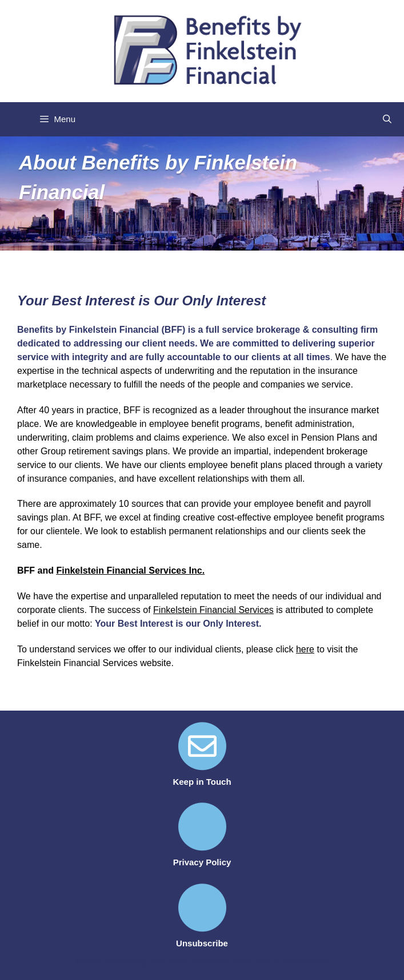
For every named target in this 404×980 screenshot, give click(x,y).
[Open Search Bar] (387, 119)
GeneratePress (300, 961)
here (305, 649)
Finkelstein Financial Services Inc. (130, 570)
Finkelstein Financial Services (213, 610)
